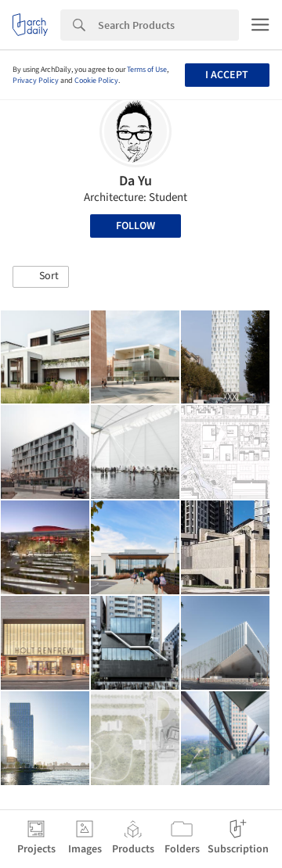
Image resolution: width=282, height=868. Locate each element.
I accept (227, 75)
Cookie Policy (96, 81)
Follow (136, 226)
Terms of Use (147, 70)
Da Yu (136, 181)
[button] (41, 277)
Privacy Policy (36, 81)
